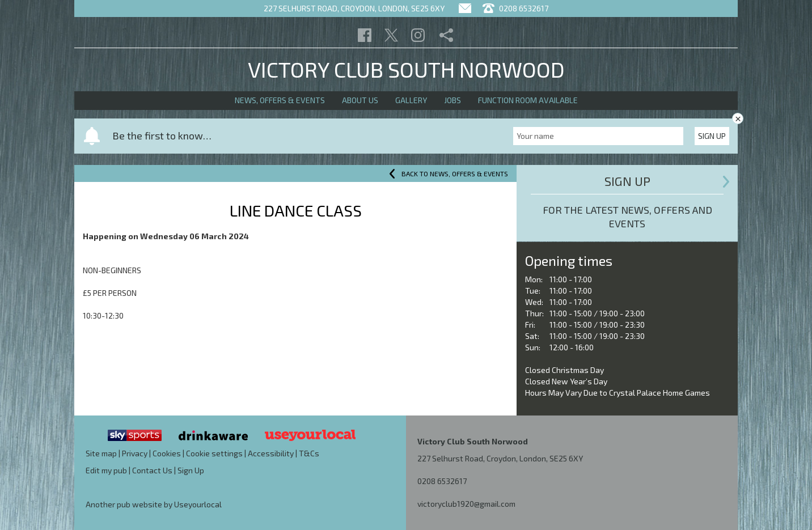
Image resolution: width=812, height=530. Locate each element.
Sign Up (712, 136)
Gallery (411, 100)
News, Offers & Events (280, 100)
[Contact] (465, 8)
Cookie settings (214, 453)
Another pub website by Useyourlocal (154, 504)
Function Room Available (528, 100)
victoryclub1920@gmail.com (466, 504)
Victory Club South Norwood (406, 69)
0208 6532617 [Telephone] (515, 8)
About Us (360, 100)
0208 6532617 (442, 481)
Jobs (452, 100)
